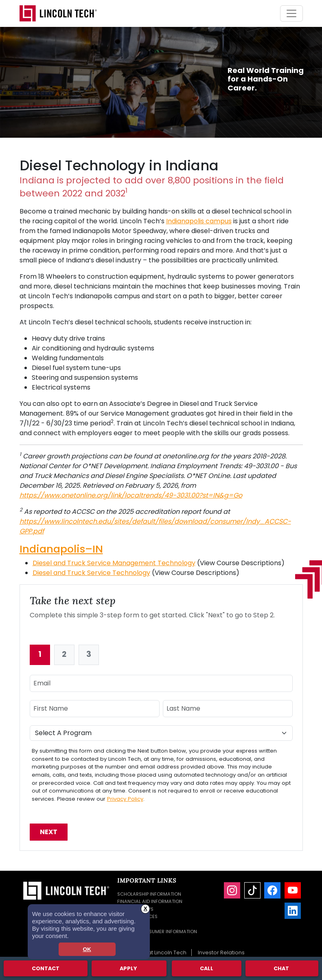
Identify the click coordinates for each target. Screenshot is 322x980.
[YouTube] (293, 890)
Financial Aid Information (150, 901)
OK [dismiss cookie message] (87, 949)
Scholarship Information (149, 894)
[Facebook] (272, 890)
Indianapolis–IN (61, 549)
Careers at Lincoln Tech (156, 952)
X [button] (146, 908)
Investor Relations (221, 952)
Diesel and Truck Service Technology (91, 573)
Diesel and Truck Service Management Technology (114, 563)
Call (206, 968)
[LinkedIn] (293, 911)
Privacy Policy (125, 799)
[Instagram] (232, 890)
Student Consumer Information (157, 932)
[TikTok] (252, 890)
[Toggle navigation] (291, 13)
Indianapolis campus (199, 221)
